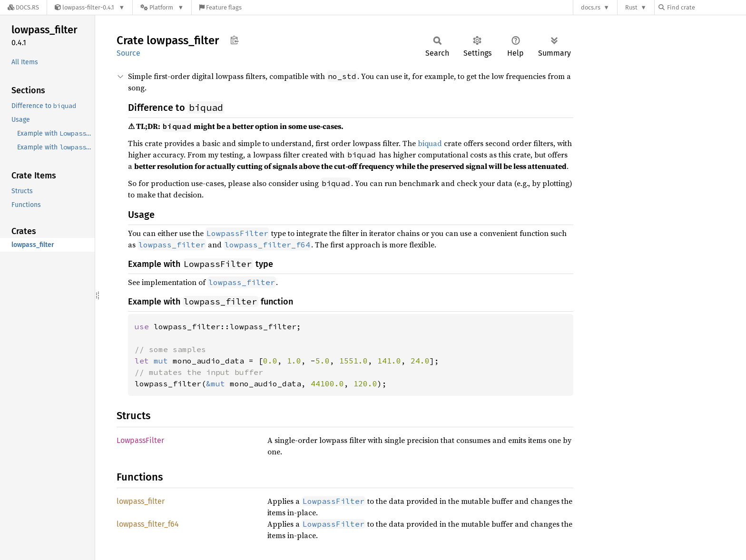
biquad (430, 143)
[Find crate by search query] (706, 7)
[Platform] (162, 7)
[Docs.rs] (23, 7)
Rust (631, 7)
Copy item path (234, 40)
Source (128, 53)
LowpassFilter (140, 440)
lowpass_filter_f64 (148, 524)
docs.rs (591, 7)
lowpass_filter (141, 501)
